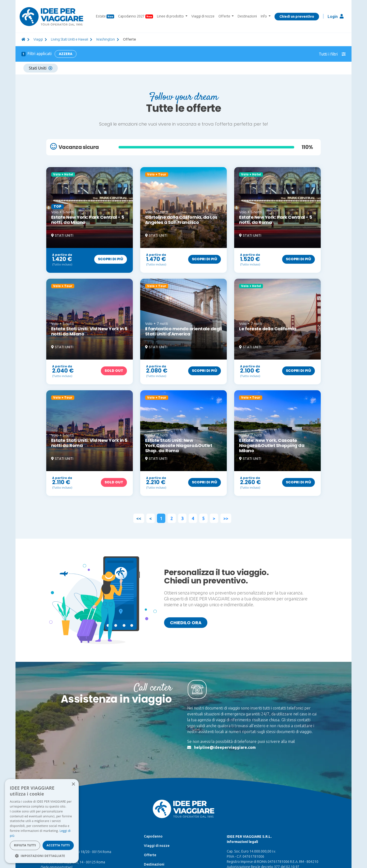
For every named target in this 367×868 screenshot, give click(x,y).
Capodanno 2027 (136, 16)
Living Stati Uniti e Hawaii (69, 39)
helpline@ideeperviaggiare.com (225, 747)
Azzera (66, 54)
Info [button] (264, 16)
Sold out (114, 371)
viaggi (38, 39)
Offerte (150, 855)
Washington (106, 39)
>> (226, 518)
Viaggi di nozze (203, 16)
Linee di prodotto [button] (171, 16)
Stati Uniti (41, 68)
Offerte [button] (225, 16)
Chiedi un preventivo (297, 16)
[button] (42, 856)
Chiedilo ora (186, 623)
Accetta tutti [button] (58, 845)
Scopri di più (111, 259)
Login (336, 16)
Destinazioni (247, 16)
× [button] (73, 784)
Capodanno (153, 836)
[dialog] (42, 821)
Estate (105, 16)
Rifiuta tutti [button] (25, 845)
